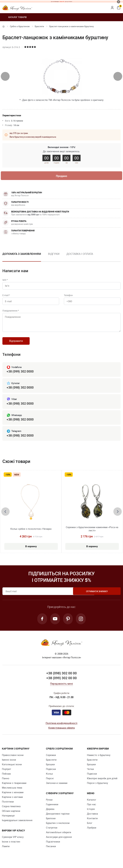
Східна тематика (11, 811)
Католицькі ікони (12, 769)
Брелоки (51, 823)
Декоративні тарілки (58, 818)
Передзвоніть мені (61, 688)
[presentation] (5, 76)
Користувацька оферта (62, 732)
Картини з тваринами (14, 787)
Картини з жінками (13, 797)
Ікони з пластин (11, 846)
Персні (50, 783)
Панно (6, 783)
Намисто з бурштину (99, 759)
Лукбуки (92, 832)
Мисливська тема (12, 792)
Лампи (6, 851)
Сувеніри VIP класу (13, 841)
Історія (91, 813)
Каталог (92, 804)
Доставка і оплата (80, 254)
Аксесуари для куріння (59, 841)
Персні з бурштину (97, 787)
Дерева (50, 813)
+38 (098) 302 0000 (20, 391)
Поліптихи (8, 806)
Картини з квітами (12, 801)
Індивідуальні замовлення (17, 825)
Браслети (39, 26)
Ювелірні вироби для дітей (102, 783)
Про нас (92, 809)
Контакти (92, 823)
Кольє (49, 778)
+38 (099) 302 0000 (20, 375)
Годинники (52, 809)
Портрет (6, 773)
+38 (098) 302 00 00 (61, 678)
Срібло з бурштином (20, 26)
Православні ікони (13, 759)
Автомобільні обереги (59, 837)
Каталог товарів (14, 17)
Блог (90, 827)
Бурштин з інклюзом (58, 827)
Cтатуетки (52, 832)
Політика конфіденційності (62, 728)
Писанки (51, 851)
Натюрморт (8, 820)
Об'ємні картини (11, 815)
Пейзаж (6, 778)
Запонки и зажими (57, 787)
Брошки (50, 769)
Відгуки (54, 254)
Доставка (92, 818)
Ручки (49, 804)
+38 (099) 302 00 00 (61, 682)
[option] (54, 257)
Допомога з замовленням (22, 254)
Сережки (51, 759)
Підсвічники (53, 846)
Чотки (90, 773)
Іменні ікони (9, 764)
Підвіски (51, 773)
